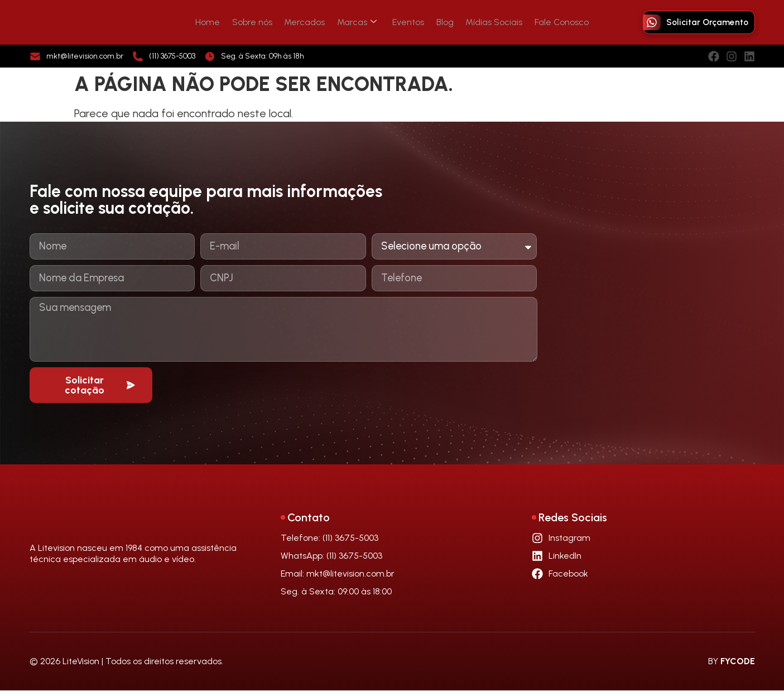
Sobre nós (260, 22)
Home (219, 22)
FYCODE (738, 667)
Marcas (359, 22)
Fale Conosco (550, 22)
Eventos (407, 22)
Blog (440, 22)
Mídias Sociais (486, 22)
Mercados (309, 22)
